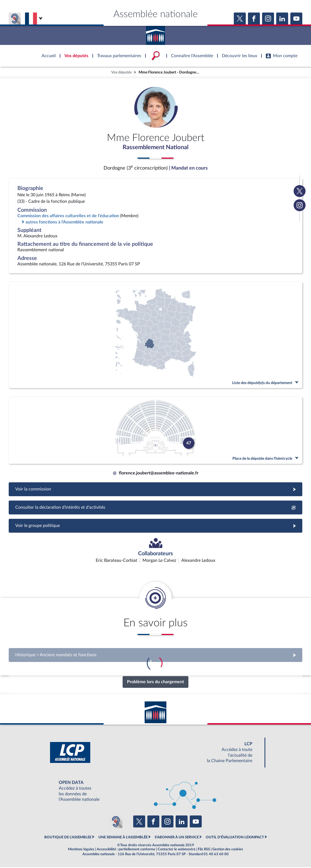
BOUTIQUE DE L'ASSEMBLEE (68, 838)
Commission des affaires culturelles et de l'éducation (68, 217)
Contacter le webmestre (177, 850)
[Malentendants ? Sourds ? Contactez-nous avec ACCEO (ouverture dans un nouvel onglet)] (116, 822)
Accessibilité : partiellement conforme (126, 850)
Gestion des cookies (228, 850)
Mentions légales (81, 850)
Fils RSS (204, 850)
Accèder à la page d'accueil (155, 33)
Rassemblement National (155, 148)
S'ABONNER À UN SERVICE (177, 838)
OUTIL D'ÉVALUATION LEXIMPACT (235, 838)
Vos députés (121, 72)
